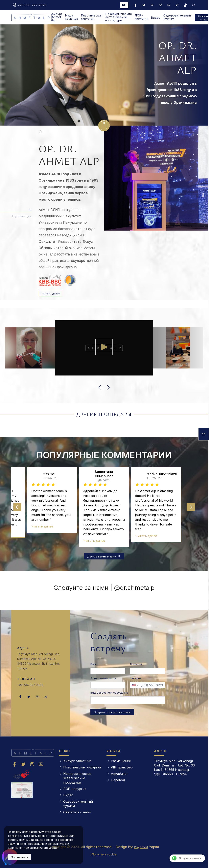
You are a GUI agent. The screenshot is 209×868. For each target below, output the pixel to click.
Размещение (121, 761)
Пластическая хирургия (92, 17)
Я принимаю (19, 857)
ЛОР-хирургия (141, 17)
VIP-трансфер (122, 767)
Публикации (22, 216)
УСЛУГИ (113, 751)
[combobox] (135, 685)
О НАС (64, 751)
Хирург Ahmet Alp (57, 17)
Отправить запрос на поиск (112, 712)
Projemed (141, 847)
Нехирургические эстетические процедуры (119, 17)
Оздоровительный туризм (177, 17)
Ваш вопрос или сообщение (109, 693)
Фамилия (136, 664)
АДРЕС (160, 751)
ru (124, 5)
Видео (156, 18)
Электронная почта (103, 678)
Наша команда (72, 17)
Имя (93, 664)
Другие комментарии (104, 556)
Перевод (118, 780)
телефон (136, 678)
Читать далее (51, 293)
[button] (100, 387)
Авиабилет (119, 774)
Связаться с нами (77, 812)
